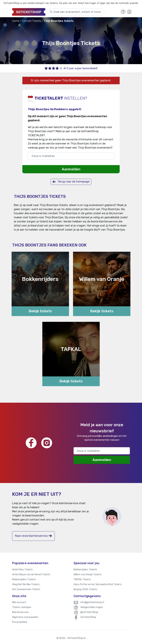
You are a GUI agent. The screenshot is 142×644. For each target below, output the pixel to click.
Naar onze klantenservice (33, 536)
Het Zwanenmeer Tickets (26, 589)
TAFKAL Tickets (82, 579)
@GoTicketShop (89, 612)
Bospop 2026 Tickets (85, 589)
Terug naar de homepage (71, 182)
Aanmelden (71, 169)
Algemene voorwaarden (25, 617)
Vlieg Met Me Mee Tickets (26, 584)
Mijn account (19, 602)
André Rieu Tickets (22, 570)
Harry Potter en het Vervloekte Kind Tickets (98, 584)
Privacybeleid (20, 622)
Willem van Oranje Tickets (88, 575)
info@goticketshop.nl (92, 602)
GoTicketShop (88, 617)
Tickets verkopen (22, 607)
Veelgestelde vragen (92, 607)
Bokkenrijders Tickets (24, 579)
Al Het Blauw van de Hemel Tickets (31, 575)
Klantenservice (20, 612)
